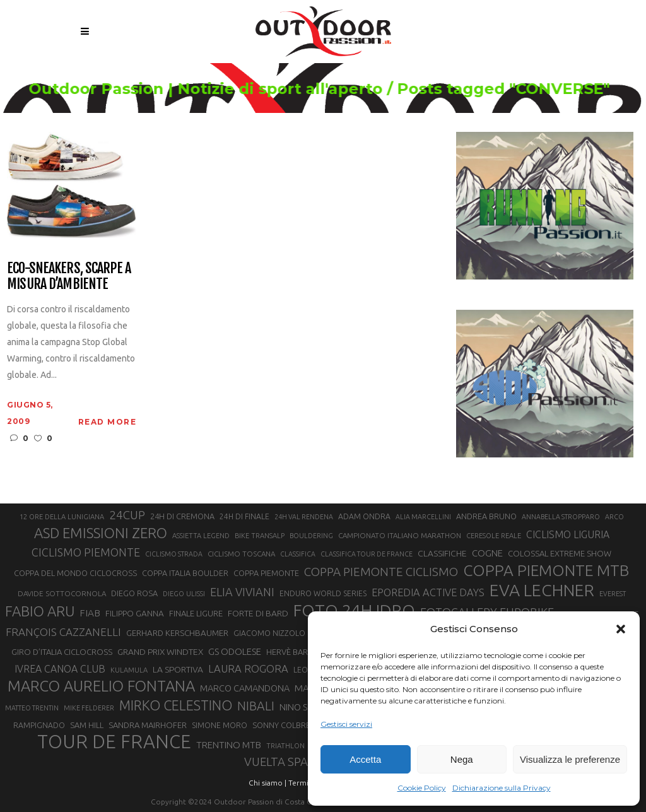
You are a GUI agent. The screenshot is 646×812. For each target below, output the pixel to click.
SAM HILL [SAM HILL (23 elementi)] (87, 725)
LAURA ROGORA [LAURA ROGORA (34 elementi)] (248, 668)
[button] (621, 629)
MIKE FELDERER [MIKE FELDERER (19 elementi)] (89, 708)
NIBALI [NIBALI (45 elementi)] (256, 706)
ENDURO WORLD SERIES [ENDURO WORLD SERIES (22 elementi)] (323, 593)
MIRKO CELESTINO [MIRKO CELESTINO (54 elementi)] (176, 705)
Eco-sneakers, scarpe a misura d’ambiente (69, 276)
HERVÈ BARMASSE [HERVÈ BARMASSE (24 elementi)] (300, 652)
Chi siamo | (267, 783)
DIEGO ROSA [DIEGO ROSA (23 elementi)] (134, 593)
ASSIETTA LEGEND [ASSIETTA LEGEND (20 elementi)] (201, 536)
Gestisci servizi (346, 724)
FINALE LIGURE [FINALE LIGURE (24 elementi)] (196, 613)
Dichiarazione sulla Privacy (502, 788)
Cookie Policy (422, 788)
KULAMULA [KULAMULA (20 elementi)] (129, 670)
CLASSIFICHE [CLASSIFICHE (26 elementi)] (442, 553)
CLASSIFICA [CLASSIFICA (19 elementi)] (298, 554)
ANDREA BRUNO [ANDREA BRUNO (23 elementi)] (486, 516)
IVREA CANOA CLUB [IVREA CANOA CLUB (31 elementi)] (60, 669)
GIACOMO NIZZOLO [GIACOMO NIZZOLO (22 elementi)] (269, 633)
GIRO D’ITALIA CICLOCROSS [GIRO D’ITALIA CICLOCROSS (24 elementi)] (62, 652)
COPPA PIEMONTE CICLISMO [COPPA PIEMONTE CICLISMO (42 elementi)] (381, 572)
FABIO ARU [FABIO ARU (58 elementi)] (40, 611)
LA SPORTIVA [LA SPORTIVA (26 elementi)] (178, 669)
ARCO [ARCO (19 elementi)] (614, 517)
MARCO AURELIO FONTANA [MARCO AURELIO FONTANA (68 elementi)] (101, 686)
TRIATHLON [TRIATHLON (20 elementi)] (285, 746)
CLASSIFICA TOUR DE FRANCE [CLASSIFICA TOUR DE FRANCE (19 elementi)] (367, 554)
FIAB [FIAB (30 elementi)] (90, 613)
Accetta (365, 759)
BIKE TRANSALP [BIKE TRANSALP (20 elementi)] (260, 536)
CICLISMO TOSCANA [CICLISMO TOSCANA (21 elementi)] (241, 554)
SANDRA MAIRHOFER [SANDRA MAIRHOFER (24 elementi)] (148, 725)
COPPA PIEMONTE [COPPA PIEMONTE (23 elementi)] (266, 573)
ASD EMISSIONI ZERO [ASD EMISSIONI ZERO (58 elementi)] (101, 533)
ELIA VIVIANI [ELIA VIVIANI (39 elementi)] (242, 592)
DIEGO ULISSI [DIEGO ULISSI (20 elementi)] (184, 594)
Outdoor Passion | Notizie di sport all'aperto (185, 89)
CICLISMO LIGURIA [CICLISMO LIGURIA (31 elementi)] (568, 534)
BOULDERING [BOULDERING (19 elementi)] (311, 536)
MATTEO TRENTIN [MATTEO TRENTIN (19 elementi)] (32, 708)
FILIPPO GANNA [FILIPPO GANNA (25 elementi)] (135, 614)
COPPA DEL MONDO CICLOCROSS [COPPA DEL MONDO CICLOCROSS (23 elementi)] (75, 573)
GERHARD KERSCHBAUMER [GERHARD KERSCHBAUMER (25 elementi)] (177, 633)
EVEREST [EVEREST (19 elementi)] (613, 594)
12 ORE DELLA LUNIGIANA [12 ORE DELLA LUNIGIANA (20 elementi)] (62, 517)
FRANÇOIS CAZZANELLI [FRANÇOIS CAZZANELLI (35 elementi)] (63, 632)
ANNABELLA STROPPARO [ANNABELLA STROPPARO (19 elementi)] (561, 517)
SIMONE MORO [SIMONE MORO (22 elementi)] (220, 725)
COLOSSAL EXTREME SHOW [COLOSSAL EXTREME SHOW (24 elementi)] (560, 553)
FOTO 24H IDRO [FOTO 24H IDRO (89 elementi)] (354, 610)
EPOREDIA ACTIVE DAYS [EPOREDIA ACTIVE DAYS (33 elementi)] (428, 592)
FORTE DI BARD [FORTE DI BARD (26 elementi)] (258, 613)
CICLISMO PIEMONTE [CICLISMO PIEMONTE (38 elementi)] (86, 552)
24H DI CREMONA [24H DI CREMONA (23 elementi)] (182, 516)
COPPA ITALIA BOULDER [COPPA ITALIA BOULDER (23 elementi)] (185, 573)
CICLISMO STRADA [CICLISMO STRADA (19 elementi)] (174, 554)
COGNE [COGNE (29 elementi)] (487, 553)
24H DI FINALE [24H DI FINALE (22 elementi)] (244, 516)
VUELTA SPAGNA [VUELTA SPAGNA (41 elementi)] (288, 762)
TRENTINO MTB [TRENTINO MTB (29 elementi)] (229, 745)
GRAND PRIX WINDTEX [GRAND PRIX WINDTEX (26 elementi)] (160, 652)
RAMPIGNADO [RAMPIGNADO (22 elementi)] (39, 725)
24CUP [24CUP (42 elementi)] (127, 515)
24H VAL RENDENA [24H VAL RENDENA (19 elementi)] (304, 517)
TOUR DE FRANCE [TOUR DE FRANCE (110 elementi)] (114, 742)
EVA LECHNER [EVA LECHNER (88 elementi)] (542, 590)
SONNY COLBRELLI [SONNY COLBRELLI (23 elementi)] (286, 725)
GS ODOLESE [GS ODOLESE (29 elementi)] (235, 651)
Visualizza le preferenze (570, 759)
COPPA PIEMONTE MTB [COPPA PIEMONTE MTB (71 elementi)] (546, 570)
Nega (462, 759)
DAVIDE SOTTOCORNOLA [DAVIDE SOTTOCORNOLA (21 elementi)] (62, 593)
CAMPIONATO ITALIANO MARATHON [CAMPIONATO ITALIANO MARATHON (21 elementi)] (400, 535)
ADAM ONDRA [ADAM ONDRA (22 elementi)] (364, 516)
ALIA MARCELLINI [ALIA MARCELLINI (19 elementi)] (423, 517)
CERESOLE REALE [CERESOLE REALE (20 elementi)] (494, 536)
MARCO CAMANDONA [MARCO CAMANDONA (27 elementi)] (245, 688)
